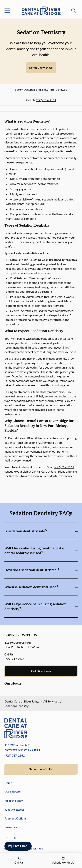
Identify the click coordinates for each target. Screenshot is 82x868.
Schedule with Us (41, 67)
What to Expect (14, 810)
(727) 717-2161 (46, 100)
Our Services (12, 792)
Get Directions (41, 671)
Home (8, 783)
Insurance (11, 827)
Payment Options (15, 818)
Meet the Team (14, 801)
